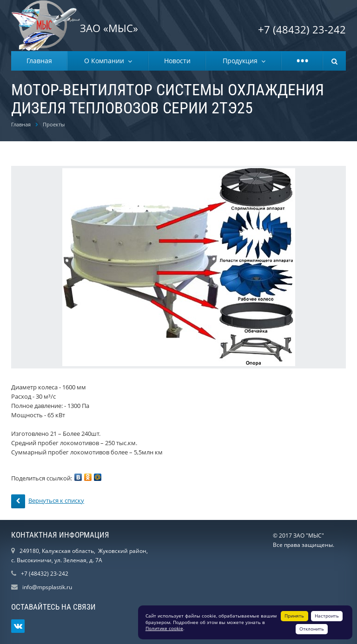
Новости (177, 61)
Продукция (242, 61)
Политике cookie (164, 628)
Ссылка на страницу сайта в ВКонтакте (18, 626)
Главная (39, 61)
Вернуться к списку (48, 501)
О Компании (106, 61)
